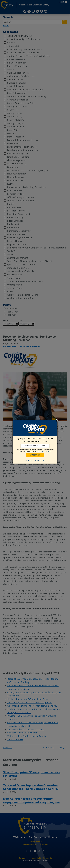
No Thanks (29, 461)
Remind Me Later (40, 461)
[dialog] (35, 442)
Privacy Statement (46, 451)
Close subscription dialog (57, 421)
